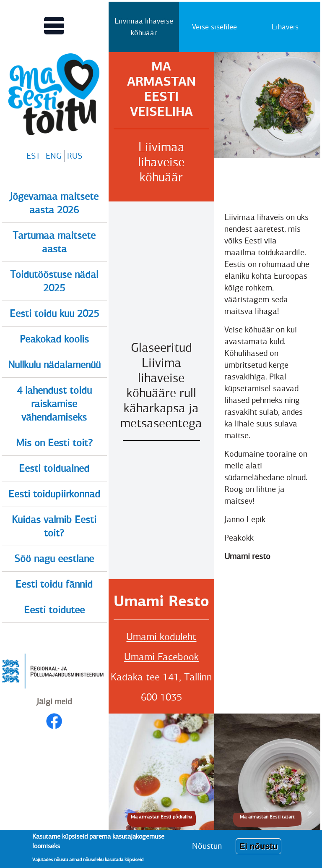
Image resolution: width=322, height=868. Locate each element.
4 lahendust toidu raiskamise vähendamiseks (54, 404)
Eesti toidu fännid (54, 584)
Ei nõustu (258, 846)
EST (33, 156)
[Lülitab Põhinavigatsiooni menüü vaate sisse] (54, 26)
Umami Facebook (161, 657)
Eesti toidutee (54, 610)
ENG (54, 156)
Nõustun (207, 846)
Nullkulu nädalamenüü (54, 365)
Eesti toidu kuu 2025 (54, 314)
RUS (75, 156)
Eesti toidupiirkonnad (54, 494)
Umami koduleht (161, 637)
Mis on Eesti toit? (54, 443)
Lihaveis (285, 27)
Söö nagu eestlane (54, 559)
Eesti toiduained (54, 468)
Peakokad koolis (54, 339)
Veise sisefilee (214, 27)
